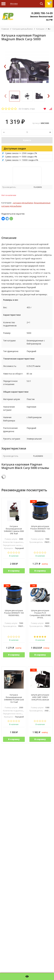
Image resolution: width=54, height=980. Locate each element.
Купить (27, 140)
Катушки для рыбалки (23, 29)
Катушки (40, 29)
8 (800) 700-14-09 (42, 13)
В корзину (14, 571)
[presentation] (5, 67)
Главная (5, 29)
